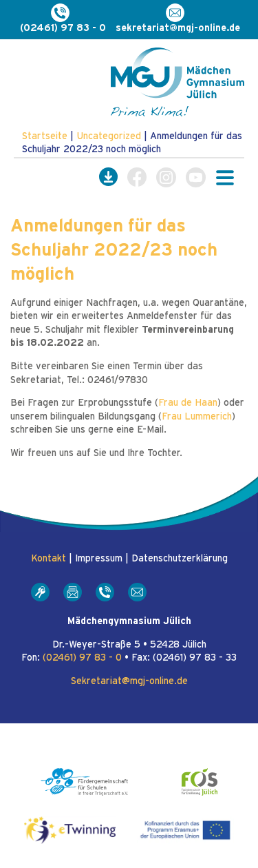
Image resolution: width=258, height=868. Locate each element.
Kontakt (49, 559)
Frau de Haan (188, 403)
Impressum (99, 559)
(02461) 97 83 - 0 (82, 658)
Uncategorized (109, 136)
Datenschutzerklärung (180, 559)
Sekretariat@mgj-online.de (129, 681)
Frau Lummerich (197, 417)
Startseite (45, 136)
